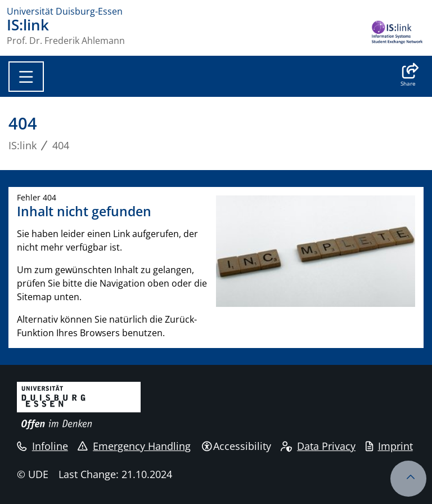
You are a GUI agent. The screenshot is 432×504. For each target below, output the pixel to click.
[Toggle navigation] (26, 77)
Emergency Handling (134, 446)
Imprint (389, 446)
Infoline (42, 446)
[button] (408, 76)
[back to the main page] (397, 34)
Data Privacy (318, 446)
